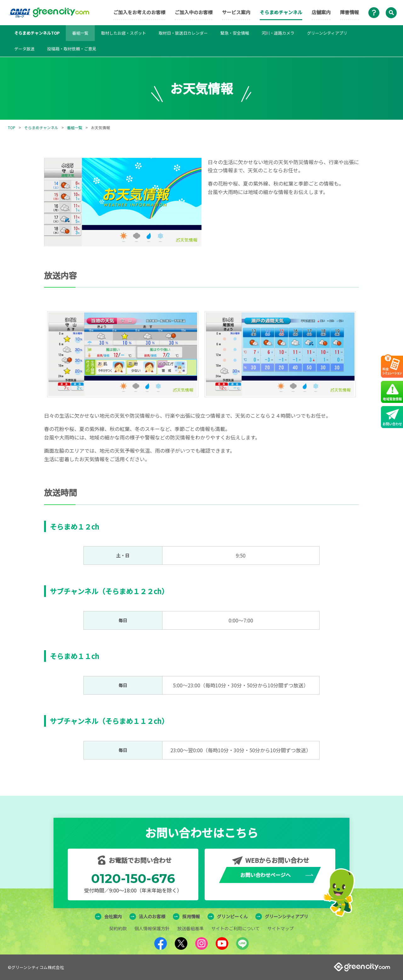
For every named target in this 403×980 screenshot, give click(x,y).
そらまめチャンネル (281, 12)
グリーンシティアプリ (327, 33)
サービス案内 (236, 12)
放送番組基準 (190, 928)
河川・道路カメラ (278, 33)
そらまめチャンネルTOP (37, 33)
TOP (12, 127)
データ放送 (24, 49)
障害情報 (349, 12)
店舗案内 (321, 12)
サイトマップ (281, 928)
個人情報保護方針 (152, 928)
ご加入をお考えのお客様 (139, 12)
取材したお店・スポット (124, 33)
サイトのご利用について (236, 928)
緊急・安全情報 (235, 33)
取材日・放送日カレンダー (183, 33)
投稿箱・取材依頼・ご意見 (72, 49)
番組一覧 (80, 33)
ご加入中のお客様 (194, 12)
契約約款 (118, 928)
